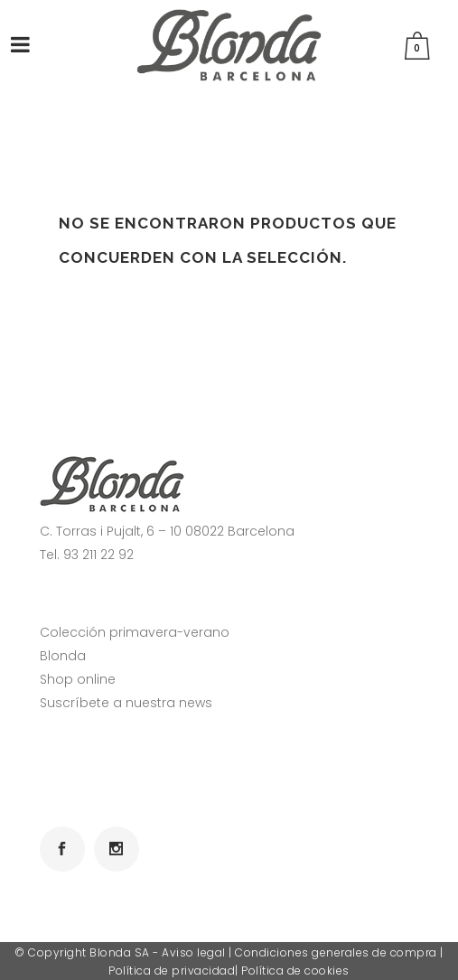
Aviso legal (194, 952)
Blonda (63, 656)
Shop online (78, 679)
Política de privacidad (172, 971)
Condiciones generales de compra (336, 952)
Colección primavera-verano (135, 632)
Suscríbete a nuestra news (126, 703)
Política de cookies (295, 971)
